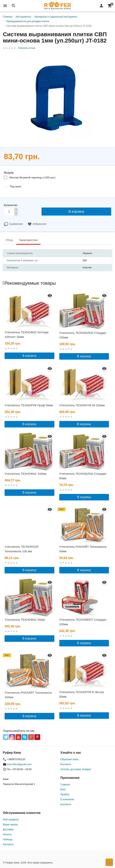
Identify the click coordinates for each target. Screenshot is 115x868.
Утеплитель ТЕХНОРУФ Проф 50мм (29, 405)
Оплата (7, 834)
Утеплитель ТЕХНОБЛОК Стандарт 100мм (83, 335)
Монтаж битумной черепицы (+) (33, 178)
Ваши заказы (10, 824)
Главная (65, 784)
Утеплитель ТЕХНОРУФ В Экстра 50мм (82, 694)
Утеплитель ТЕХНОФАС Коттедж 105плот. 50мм (27, 335)
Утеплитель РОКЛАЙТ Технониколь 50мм (83, 549)
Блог (63, 789)
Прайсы (65, 794)
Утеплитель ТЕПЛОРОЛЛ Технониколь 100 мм (22, 549)
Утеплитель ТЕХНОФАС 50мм (25, 620)
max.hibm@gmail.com (19, 764)
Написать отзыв (27, 48)
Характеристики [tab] (28, 240)
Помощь (8, 839)
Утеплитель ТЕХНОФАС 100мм (25, 474)
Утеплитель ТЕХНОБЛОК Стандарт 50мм (83, 476)
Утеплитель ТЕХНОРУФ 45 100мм (82, 405)
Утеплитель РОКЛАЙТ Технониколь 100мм (28, 695)
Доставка (8, 829)
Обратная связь (70, 759)
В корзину (29, 356)
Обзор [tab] (9, 240)
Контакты (66, 764)
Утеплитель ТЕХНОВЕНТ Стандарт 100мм (83, 622)
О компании (67, 799)
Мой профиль (11, 820)
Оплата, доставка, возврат (76, 769)
